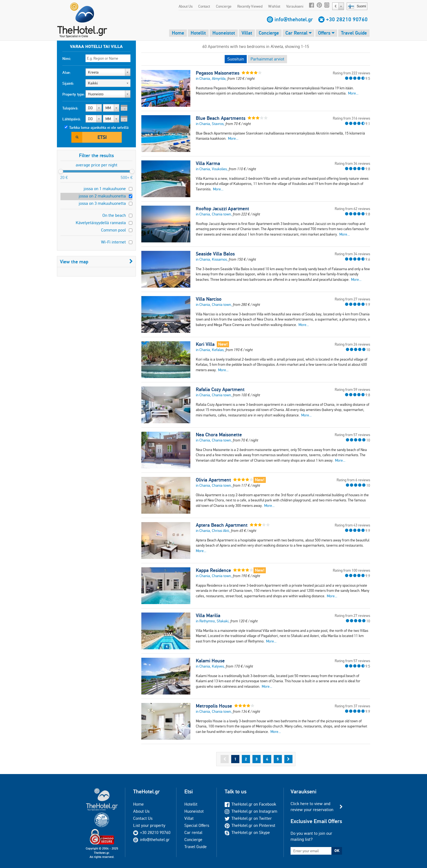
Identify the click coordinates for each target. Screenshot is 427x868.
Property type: (74, 94)
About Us (186, 6)
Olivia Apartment (213, 480)
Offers (326, 33)
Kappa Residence (213, 570)
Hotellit (198, 33)
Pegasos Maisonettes (218, 73)
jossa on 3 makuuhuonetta (102, 203)
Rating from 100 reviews (351, 570)
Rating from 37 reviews (352, 706)
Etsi (102, 137)
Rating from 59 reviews (352, 389)
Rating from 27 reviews (352, 299)
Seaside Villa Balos (215, 254)
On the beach (114, 215)
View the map (96, 262)
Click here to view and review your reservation (312, 807)
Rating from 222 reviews (351, 73)
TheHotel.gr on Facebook (250, 804)
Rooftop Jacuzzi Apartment (222, 209)
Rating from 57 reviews (352, 435)
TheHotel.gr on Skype (247, 832)
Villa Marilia (208, 616)
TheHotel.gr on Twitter (248, 818)
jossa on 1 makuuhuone (105, 189)
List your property (149, 825)
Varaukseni (295, 6)
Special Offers (197, 825)
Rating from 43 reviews (352, 525)
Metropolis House (214, 706)
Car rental (193, 832)
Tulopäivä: (70, 108)
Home (178, 33)
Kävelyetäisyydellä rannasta (101, 223)
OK (337, 851)
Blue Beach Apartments (221, 118)
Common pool (113, 230)
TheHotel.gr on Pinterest (250, 825)
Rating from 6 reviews (353, 480)
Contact (204, 6)
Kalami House (210, 661)
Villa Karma (208, 163)
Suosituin (236, 59)
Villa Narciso (209, 299)
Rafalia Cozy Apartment (220, 389)
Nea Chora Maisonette (219, 435)
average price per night (97, 165)
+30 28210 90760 (347, 19)
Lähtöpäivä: (72, 119)
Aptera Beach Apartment (222, 525)
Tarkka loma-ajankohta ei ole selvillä (99, 127)
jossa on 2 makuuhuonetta (102, 196)
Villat (247, 33)
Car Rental (298, 33)
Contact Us (143, 818)
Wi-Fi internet (113, 242)
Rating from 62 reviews (352, 209)
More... (353, 93)
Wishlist (274, 6)
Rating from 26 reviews (352, 344)
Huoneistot (224, 33)
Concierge (224, 6)
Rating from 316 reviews (351, 118)
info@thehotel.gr (294, 19)
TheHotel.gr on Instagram (251, 811)
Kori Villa (205, 344)
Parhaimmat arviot (267, 59)
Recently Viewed (250, 6)
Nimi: (67, 59)
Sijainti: (68, 83)
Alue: (67, 72)
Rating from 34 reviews (352, 163)
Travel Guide (354, 33)
